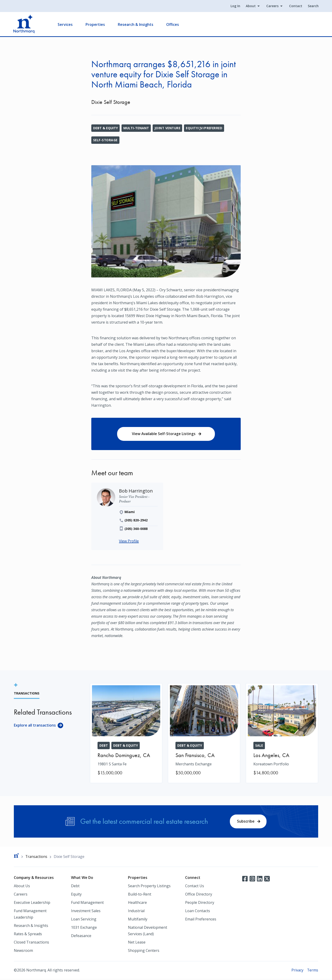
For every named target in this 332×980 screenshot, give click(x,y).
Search (313, 6)
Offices (173, 24)
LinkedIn (260, 879)
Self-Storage (106, 140)
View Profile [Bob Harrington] (129, 542)
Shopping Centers (144, 951)
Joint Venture (168, 128)
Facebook (245, 879)
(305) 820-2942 (136, 521)
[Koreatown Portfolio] (282, 734)
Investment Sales (86, 912)
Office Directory (199, 895)
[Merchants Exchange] (204, 734)
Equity (76, 895)
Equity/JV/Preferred (206, 128)
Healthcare (137, 903)
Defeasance (81, 937)
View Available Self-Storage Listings (164, 434)
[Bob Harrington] (136, 491)
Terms (313, 971)
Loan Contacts (198, 912)
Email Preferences (201, 920)
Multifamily (138, 920)
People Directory (200, 903)
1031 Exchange (84, 928)
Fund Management (87, 903)
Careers (272, 6)
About (250, 6)
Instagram (252, 879)
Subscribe (246, 822)
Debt (75, 887)
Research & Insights (136, 24)
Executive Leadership (32, 903)
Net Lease (137, 943)
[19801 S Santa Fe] (126, 734)
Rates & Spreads (28, 935)
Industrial (136, 912)
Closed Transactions (31, 943)
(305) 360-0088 (136, 529)
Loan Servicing (84, 920)
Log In (235, 6)
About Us (22, 887)
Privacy (297, 971)
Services (66, 24)
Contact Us (195, 887)
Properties (96, 24)
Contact (295, 6)
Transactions (37, 857)
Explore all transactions (35, 726)
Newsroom (23, 951)
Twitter (267, 879)
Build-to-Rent (140, 895)
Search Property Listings (149, 887)
